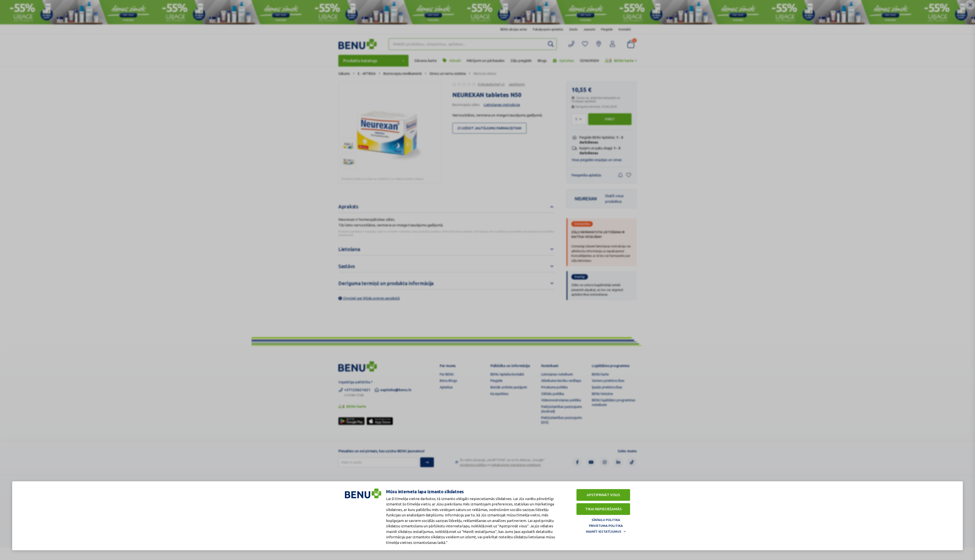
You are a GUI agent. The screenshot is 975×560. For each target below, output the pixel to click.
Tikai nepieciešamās (603, 509)
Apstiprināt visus (603, 494)
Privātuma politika (606, 525)
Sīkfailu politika (606, 519)
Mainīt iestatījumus (604, 531)
